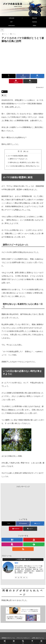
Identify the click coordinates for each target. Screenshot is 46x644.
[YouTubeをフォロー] (19, 577)
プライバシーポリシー (23, 638)
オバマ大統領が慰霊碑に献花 (18, 156)
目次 (20, 151)
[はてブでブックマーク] (37, 76)
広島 (4, 95)
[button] (30, 81)
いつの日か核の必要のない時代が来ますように (24, 166)
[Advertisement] (23, 57)
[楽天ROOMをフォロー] (21, 577)
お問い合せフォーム (38, 638)
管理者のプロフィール (8, 638)
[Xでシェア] (9, 76)
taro (16, 563)
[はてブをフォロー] (16, 577)
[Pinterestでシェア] (16, 81)
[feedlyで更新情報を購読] (24, 577)
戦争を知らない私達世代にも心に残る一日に (25, 162)
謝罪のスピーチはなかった (19, 159)
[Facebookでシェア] (23, 76)
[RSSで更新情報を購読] (27, 577)
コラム (5, 92)
